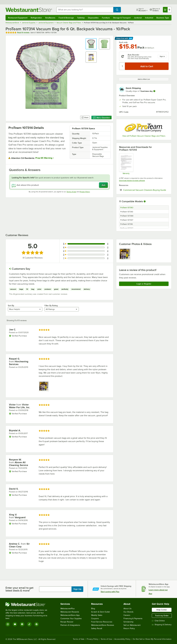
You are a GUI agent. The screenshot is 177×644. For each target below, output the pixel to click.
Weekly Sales (97, 615)
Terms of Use (71, 192)
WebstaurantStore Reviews (103, 625)
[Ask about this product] (59, 185)
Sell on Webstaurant (132, 625)
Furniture (106, 18)
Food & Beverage (66, 18)
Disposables (93, 18)
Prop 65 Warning (44, 158)
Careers (127, 615)
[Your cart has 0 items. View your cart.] (167, 10)
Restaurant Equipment (18, 18)
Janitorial (138, 18)
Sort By (11, 305)
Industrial (149, 18)
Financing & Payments (133, 618)
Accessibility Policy (122, 639)
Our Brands (128, 612)
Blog (93, 609)
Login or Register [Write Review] (144, 284)
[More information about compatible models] (145, 202)
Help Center (162, 610)
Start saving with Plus (110, 592)
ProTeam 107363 (127, 208)
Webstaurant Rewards (70, 612)
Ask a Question (101, 118)
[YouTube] (15, 624)
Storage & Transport (122, 18)
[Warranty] (126, 164)
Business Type (163, 18)
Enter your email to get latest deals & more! (19, 589)
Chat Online (158, 621)
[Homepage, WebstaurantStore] (29, 10)
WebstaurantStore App (70, 615)
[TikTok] (29, 624)
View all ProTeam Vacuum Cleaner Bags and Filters (144, 136)
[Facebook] (22, 624)
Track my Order (162, 616)
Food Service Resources (102, 622)
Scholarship (128, 622)
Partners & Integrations (70, 625)
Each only (123, 42)
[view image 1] (125, 254)
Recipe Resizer (67, 622)
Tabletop (81, 18)
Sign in (162, 56)
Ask (104, 185)
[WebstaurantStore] (28, 604)
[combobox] (85, 10)
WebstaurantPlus (68, 609)
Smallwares (50, 18)
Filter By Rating (51, 305)
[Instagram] (8, 624)
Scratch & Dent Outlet (100, 612)
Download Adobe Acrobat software (132, 181)
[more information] (154, 91)
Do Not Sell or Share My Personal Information (152, 639)
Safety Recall (97, 628)
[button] (91, 44)
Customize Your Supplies (71, 618)
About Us (127, 609)
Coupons (95, 618)
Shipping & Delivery (162, 625)
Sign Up (77, 589)
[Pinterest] (37, 624)
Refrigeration (36, 18)
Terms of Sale (79, 639)
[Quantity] (122, 66)
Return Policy (129, 628)
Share (85, 117)
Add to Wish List (144, 79)
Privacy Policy (85, 192)
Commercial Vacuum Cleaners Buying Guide (146, 190)
